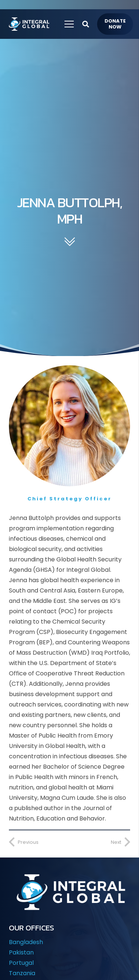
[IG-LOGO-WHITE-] (29, 24)
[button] (86, 24)
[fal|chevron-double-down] (69, 243)
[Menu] (69, 24)
